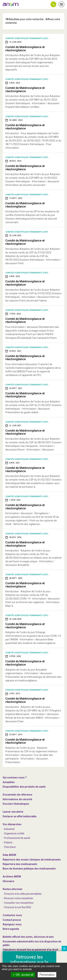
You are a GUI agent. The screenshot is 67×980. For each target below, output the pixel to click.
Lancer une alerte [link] (13, 812)
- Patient (8, 842)
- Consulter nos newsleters (18, 903)
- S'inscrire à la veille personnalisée (22, 894)
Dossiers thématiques (16, 804)
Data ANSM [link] (9, 855)
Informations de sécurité (17, 799)
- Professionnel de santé (16, 838)
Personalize (47, 975)
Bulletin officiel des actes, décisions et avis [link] (28, 937)
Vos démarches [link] (12, 824)
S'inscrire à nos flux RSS (18, 907)
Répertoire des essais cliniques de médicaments (32, 860)
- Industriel (9, 829)
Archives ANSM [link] (12, 877)
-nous (12, 924)
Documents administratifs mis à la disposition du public (32, 943)
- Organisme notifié (13, 833)
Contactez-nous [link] (12, 915)
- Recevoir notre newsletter (18, 898)
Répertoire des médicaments (20, 864)
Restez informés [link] (13, 889)
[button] (53, 4)
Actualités (9, 782)
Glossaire (8, 881)
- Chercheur (9, 847)
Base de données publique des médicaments (29, 869)
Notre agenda (11, 929)
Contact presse (12, 920)
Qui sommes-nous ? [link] (15, 778)
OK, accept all (23, 975)
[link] (11, 4)
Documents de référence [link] (17, 795)
